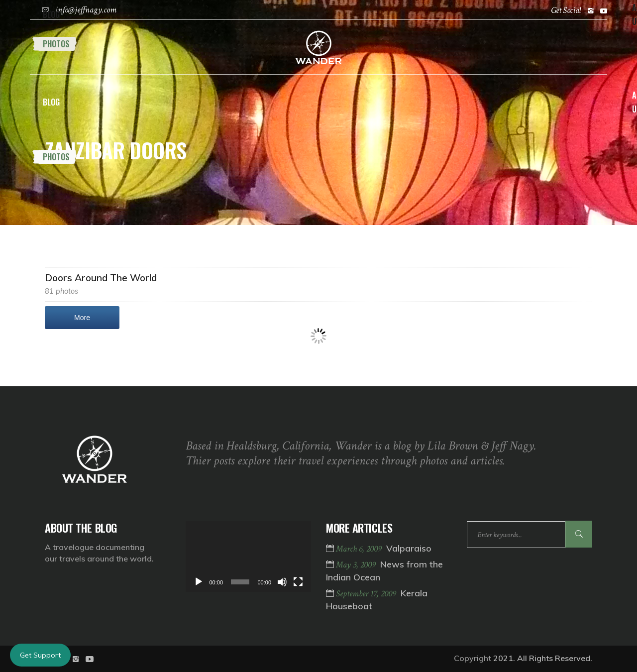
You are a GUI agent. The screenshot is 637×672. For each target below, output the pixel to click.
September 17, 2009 (367, 594)
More (82, 318)
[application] (249, 557)
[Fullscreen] (298, 582)
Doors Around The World (101, 278)
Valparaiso (409, 548)
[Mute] (282, 582)
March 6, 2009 (360, 549)
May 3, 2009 (357, 565)
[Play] (199, 582)
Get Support (40, 655)
